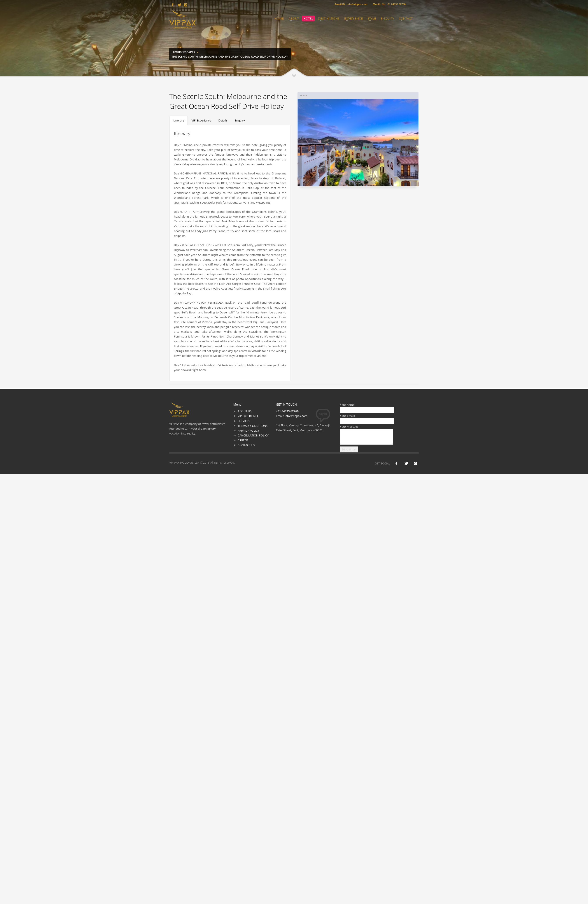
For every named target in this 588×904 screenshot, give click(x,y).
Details (223, 120)
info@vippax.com (296, 416)
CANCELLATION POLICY (253, 435)
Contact (406, 18)
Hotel (308, 18)
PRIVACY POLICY (248, 431)
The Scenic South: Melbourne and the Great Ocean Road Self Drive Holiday (230, 56)
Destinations (329, 18)
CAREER (243, 440)
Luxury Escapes (183, 52)
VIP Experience (201, 120)
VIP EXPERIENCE (248, 416)
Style (372, 18)
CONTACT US (246, 445)
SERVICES (244, 421)
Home (279, 18)
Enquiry (387, 18)
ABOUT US (245, 411)
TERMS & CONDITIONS (253, 426)
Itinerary (178, 120)
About (294, 18)
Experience (353, 18)
